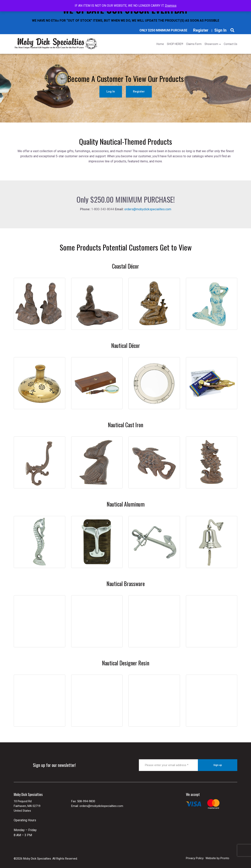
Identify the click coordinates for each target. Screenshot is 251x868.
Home (160, 44)
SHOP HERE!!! (175, 44)
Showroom (213, 44)
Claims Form (194, 44)
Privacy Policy (195, 858)
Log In (111, 91)
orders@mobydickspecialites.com (148, 209)
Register (201, 30)
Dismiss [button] (171, 6)
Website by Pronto (217, 858)
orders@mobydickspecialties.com (101, 806)
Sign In (220, 30)
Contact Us (231, 44)
